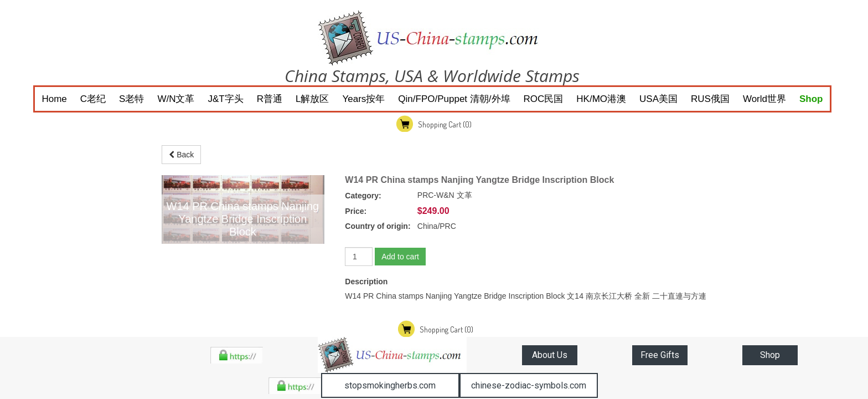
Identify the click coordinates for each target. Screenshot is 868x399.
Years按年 (363, 99)
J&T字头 (226, 99)
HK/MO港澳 (601, 99)
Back (181, 155)
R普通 (270, 99)
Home (54, 99)
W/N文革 (176, 99)
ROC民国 (544, 99)
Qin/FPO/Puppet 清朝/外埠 (454, 99)
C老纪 (93, 99)
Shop (811, 99)
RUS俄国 (710, 99)
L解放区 (312, 99)
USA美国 (658, 99)
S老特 (131, 99)
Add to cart (400, 257)
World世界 (764, 99)
